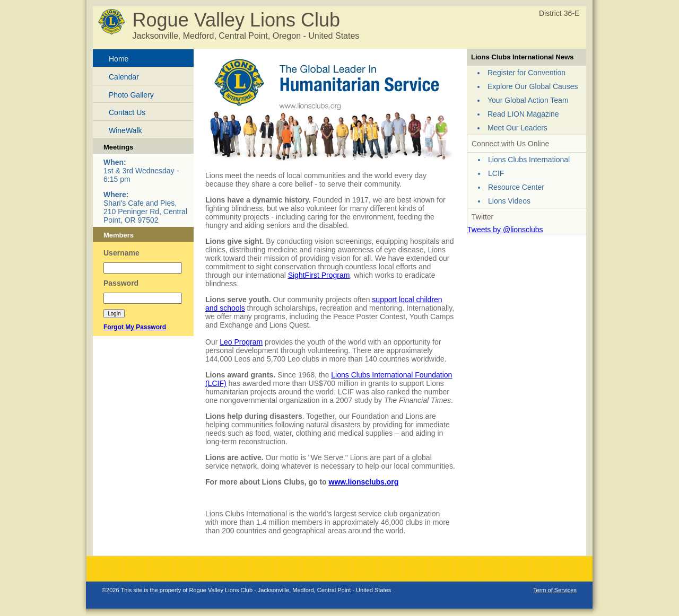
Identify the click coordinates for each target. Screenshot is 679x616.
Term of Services (555, 590)
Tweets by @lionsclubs (505, 230)
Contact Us (127, 112)
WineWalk (125, 130)
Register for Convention (526, 73)
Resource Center (516, 187)
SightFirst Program (319, 275)
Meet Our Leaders (517, 128)
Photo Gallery (131, 95)
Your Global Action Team (528, 100)
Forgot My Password (135, 327)
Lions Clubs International (529, 160)
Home (119, 59)
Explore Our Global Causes (533, 86)
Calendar (124, 77)
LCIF (496, 173)
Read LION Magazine (523, 114)
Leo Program (241, 342)
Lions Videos (509, 201)
